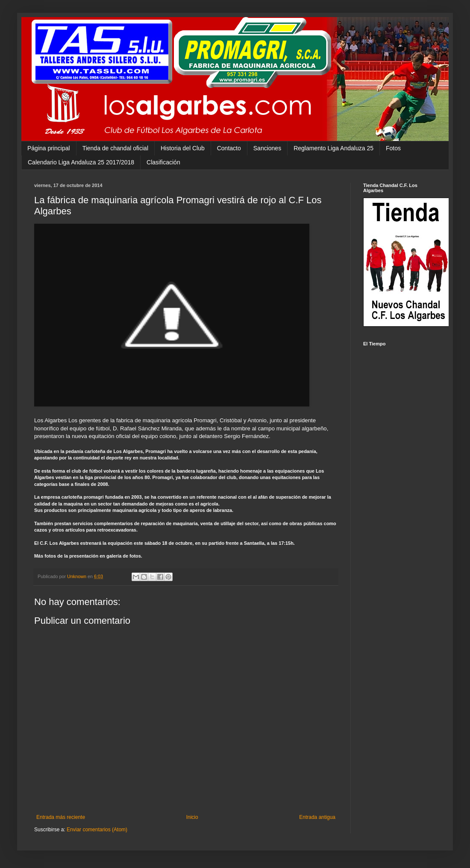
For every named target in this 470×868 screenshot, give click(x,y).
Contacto (229, 148)
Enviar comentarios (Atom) (97, 830)
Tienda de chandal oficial (115, 148)
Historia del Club (183, 148)
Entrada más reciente (61, 817)
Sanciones (267, 148)
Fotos (393, 148)
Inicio (192, 817)
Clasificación (163, 162)
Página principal (49, 148)
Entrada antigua (317, 817)
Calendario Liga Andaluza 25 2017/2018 (81, 162)
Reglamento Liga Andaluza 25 (333, 148)
